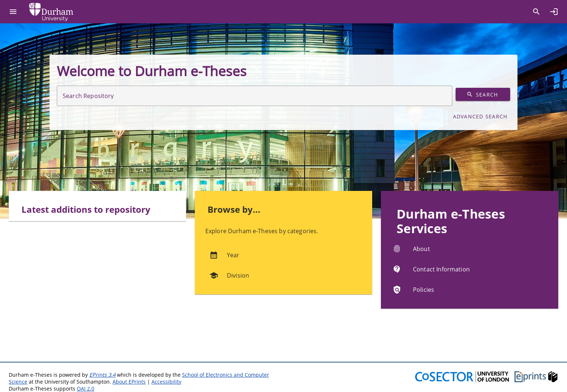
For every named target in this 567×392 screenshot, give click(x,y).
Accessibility (166, 382)
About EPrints (129, 382)
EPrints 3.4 (102, 375)
